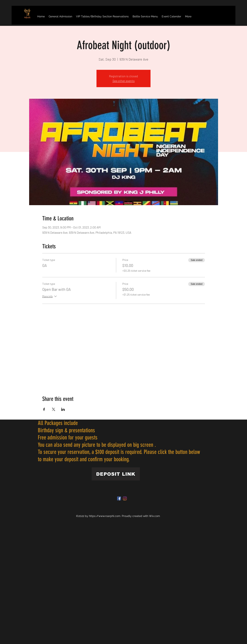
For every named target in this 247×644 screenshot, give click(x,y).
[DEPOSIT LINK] (116, 474)
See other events (124, 81)
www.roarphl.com (109, 516)
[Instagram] (125, 498)
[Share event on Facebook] (44, 409)
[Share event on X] (54, 409)
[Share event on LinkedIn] (63, 409)
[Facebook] (119, 498)
